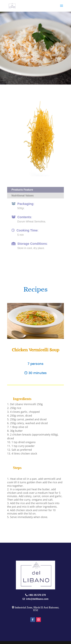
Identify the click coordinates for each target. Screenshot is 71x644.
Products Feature (22, 187)
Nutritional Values (23, 193)
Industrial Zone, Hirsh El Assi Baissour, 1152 (37, 609)
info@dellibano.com (37, 599)
